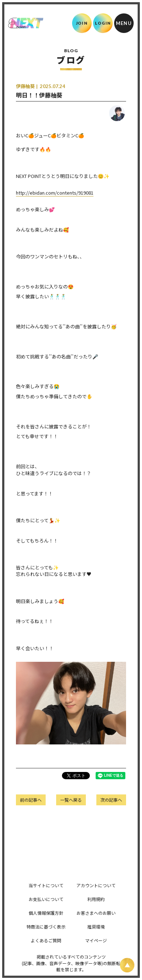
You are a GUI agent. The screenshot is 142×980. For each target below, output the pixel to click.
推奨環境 (96, 927)
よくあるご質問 (46, 940)
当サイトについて (46, 885)
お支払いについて (46, 899)
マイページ (96, 940)
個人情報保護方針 (46, 913)
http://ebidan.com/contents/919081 (55, 193)
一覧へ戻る (71, 800)
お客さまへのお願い (96, 913)
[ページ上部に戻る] (127, 965)
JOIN (82, 23)
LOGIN (103, 23)
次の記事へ (111, 800)
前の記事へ (31, 800)
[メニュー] (124, 23)
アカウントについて (96, 885)
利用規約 (96, 899)
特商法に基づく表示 (46, 927)
